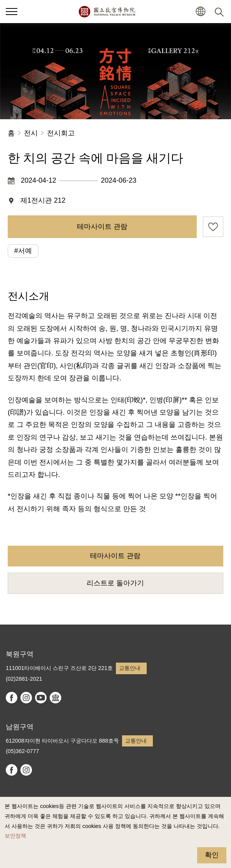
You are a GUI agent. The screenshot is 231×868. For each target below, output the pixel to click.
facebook (12, 698)
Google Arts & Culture (55, 698)
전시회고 (61, 133)
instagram (26, 698)
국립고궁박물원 (107, 12)
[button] (200, 12)
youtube (41, 698)
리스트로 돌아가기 (115, 583)
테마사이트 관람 (102, 227)
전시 (31, 133)
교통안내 (130, 668)
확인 (212, 855)
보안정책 (15, 836)
